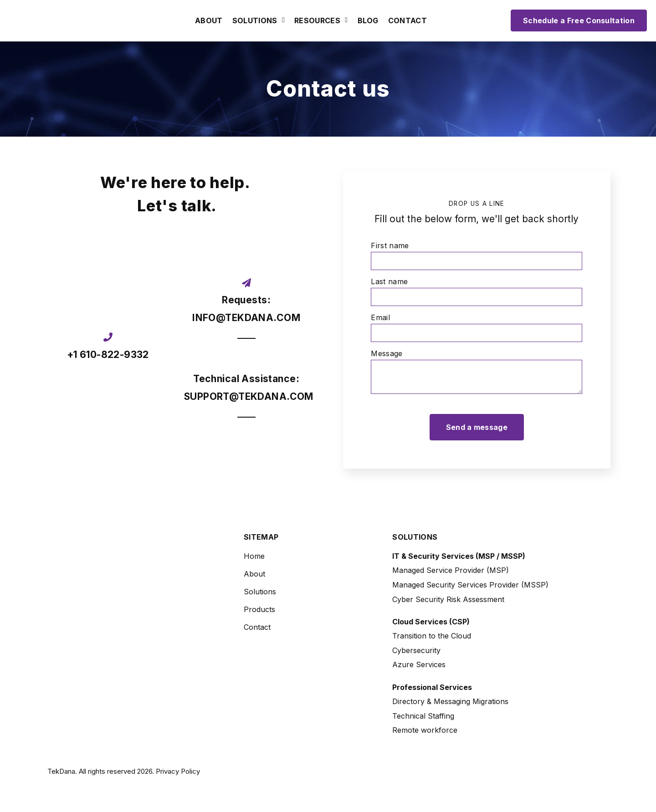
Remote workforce (425, 730)
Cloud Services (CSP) (431, 622)
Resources (317, 21)
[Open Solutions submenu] (282, 21)
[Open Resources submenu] (345, 21)
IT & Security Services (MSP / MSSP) (459, 556)
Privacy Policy (178, 771)
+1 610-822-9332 (108, 355)
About (209, 21)
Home (254, 556)
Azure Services (419, 664)
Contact (407, 21)
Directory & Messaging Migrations (450, 701)
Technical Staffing (423, 716)
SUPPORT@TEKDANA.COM (249, 396)
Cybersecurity (416, 650)
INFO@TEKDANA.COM (246, 318)
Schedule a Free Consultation (579, 20)
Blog (368, 21)
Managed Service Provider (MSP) (451, 570)
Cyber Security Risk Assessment (448, 599)
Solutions (255, 21)
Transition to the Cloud (432, 636)
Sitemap (261, 537)
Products (259, 609)
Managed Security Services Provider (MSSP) (470, 585)
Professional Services (432, 687)
